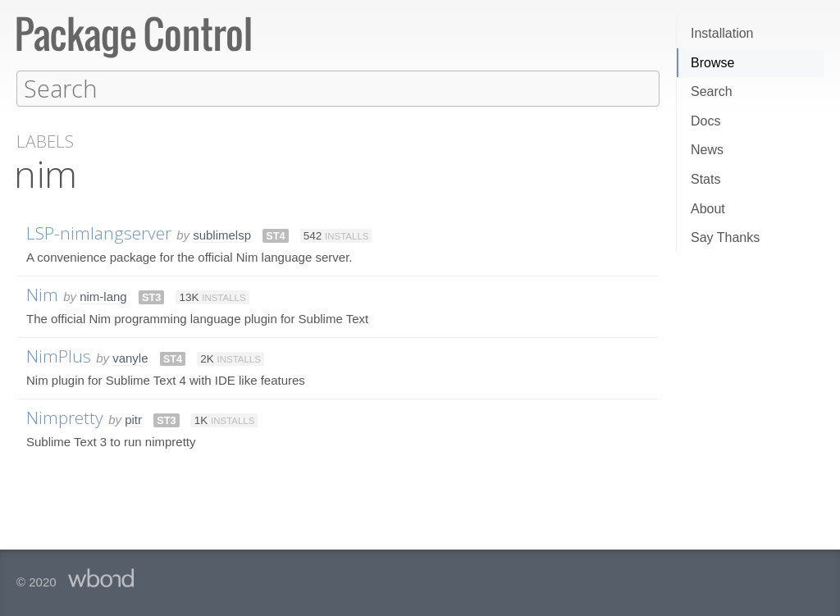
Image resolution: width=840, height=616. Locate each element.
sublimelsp (222, 234)
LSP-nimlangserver (99, 232)
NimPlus (59, 355)
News (707, 150)
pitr (133, 419)
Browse (712, 63)
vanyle (130, 357)
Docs (705, 121)
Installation (722, 33)
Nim (42, 294)
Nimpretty (65, 417)
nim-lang (103, 296)
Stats (705, 179)
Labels (45, 141)
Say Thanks (725, 237)
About (708, 209)
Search (712, 91)
